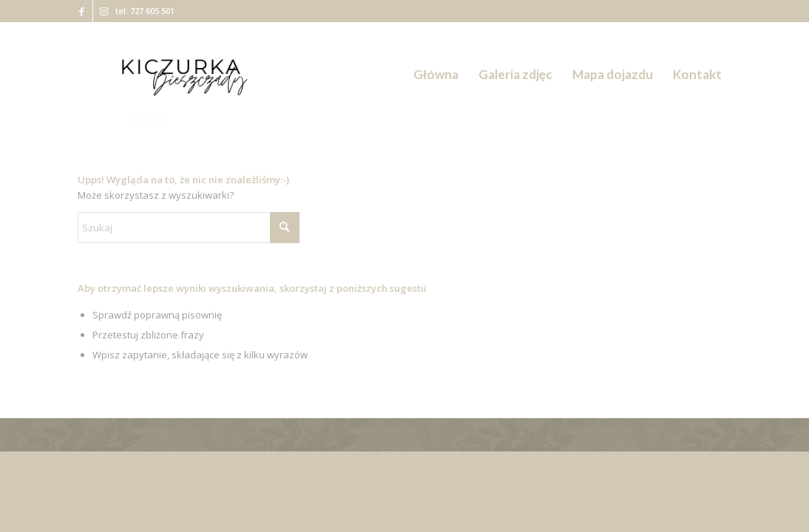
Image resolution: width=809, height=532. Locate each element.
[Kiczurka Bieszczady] (183, 75)
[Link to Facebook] (82, 11)
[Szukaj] (189, 228)
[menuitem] (436, 75)
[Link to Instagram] (104, 11)
